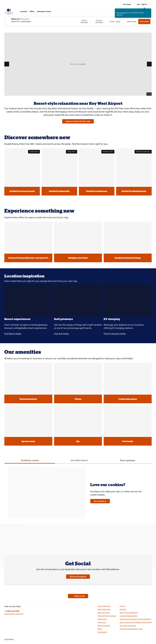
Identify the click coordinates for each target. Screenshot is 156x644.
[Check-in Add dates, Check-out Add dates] (90, 22)
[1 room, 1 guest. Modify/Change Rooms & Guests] (113, 22)
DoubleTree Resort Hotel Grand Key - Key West (135, 36)
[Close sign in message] (150, 10)
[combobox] (40, 20)
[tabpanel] (78, 491)
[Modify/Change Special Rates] (130, 22)
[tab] (30, 461)
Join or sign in (122, 13)
